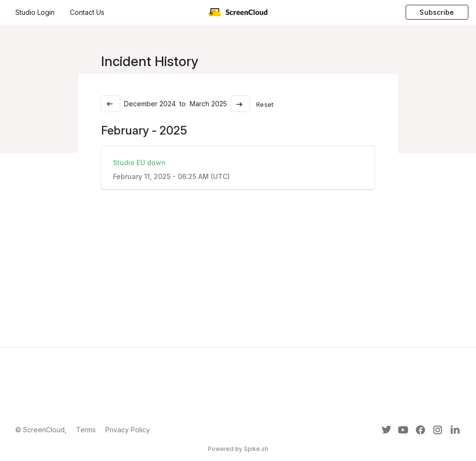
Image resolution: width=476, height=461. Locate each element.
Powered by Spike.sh (238, 449)
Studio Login (35, 12)
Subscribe (437, 12)
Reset (265, 104)
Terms (86, 430)
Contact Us (87, 12)
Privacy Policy (128, 430)
